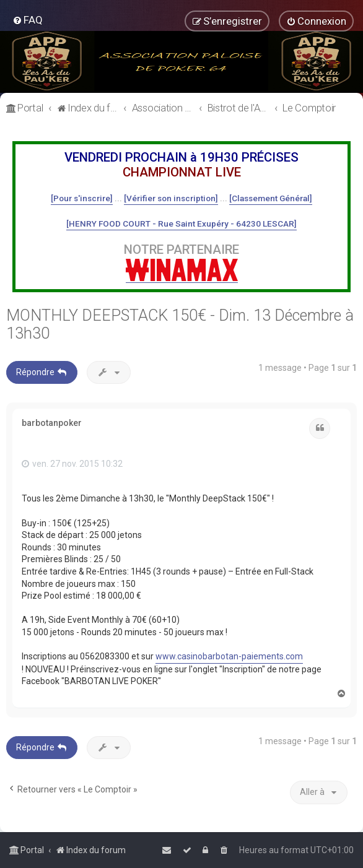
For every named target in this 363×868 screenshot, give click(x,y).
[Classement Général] (271, 198)
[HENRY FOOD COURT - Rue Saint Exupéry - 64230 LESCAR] (181, 224)
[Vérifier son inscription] (171, 198)
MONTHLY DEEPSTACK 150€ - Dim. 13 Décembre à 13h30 (180, 324)
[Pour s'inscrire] (82, 198)
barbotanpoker (52, 423)
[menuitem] (28, 20)
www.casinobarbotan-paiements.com (229, 656)
